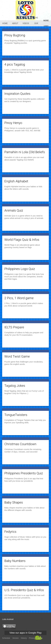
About (15, 23)
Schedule (6, 638)
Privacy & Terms (36, 638)
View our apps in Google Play (26, 633)
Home (5, 23)
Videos (26, 23)
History (24, 638)
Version (15, 638)
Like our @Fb (36, 23)
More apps (46, 23)
